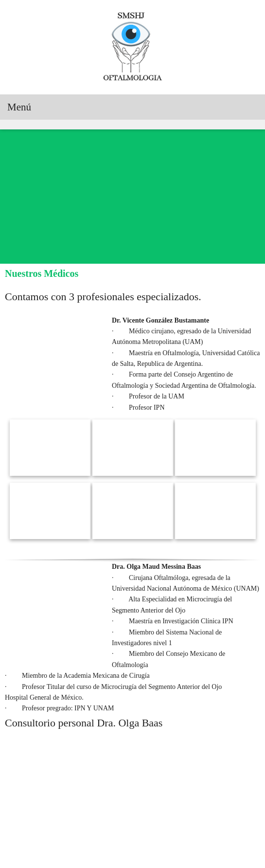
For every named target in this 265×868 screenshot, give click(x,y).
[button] (50, 423)
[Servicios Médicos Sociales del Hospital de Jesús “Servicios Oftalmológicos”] (133, 47)
